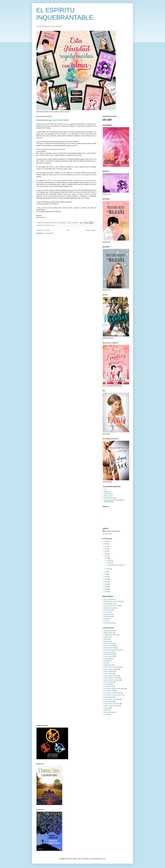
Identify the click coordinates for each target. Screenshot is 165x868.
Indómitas (107, 661)
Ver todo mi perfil (107, 534)
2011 (106, 584)
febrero (108, 569)
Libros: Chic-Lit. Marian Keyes (112, 667)
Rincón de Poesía (109, 712)
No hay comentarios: (73, 223)
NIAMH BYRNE (108, 494)
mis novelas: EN (109, 686)
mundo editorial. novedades (112, 699)
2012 (106, 582)
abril (107, 558)
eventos (106, 639)
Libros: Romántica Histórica (112, 680)
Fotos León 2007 (109, 644)
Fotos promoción (109, 652)
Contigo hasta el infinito (111, 635)
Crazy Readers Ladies (110, 604)
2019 (106, 551)
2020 (106, 549)
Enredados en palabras (111, 608)
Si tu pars (107, 621)
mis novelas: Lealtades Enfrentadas (114, 689)
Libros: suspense (109, 682)
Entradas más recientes (43, 230)
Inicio (68, 230)
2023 (106, 541)
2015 (106, 574)
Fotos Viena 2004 (109, 656)
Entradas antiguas (91, 230)
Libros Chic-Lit (108, 665)
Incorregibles (108, 659)
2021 (106, 546)
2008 (106, 592)
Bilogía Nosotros (109, 633)
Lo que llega (107, 684)
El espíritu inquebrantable (112, 531)
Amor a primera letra (110, 599)
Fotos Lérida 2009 (109, 646)
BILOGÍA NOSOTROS (110, 498)
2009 (106, 589)
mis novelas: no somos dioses (112, 693)
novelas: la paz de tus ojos (111, 706)
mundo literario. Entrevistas (112, 704)
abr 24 (109, 560)
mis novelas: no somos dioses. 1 (113, 695)
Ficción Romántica (109, 610)
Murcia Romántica (109, 616)
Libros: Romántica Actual (111, 678)
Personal (53, 225)
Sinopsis (106, 714)
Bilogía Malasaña (109, 631)
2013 (106, 579)
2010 (106, 587)
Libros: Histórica (109, 673)
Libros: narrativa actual (110, 676)
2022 (106, 544)
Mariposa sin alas (109, 614)
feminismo (107, 641)
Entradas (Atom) (49, 233)
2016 (106, 572)
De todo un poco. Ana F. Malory (113, 606)
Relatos (106, 710)
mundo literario (46, 225)
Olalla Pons (107, 619)
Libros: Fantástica (109, 671)
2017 (106, 556)
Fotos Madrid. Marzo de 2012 (112, 650)
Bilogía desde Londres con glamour (114, 601)
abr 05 (109, 563)
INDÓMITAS (108, 492)
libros (106, 663)
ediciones (107, 637)
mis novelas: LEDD (109, 691)
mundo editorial (108, 697)
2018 (106, 554)
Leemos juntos (108, 612)
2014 (106, 577)
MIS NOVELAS (108, 496)
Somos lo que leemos (110, 623)
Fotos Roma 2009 (109, 654)
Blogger (103, 859)
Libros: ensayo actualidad (111, 669)
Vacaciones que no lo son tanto (52, 120)
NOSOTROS (48, 180)
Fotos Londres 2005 (110, 648)
